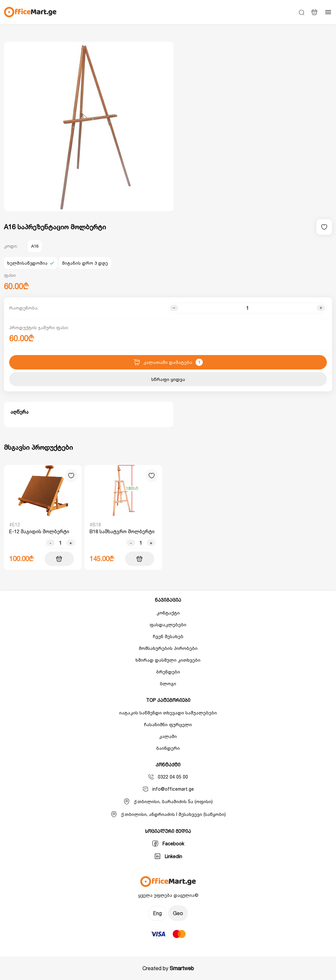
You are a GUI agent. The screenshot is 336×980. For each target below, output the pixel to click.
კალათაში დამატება (168, 362)
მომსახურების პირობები (168, 648)
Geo (178, 913)
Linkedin (168, 856)
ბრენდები (168, 672)
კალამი (168, 736)
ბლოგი (168, 683)
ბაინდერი (168, 748)
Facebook (168, 843)
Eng (157, 913)
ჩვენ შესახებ (168, 636)
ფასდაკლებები (168, 624)
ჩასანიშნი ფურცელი (168, 724)
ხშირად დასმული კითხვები (168, 660)
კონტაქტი (168, 613)
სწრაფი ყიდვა (168, 379)
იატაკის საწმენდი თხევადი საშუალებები (168, 713)
